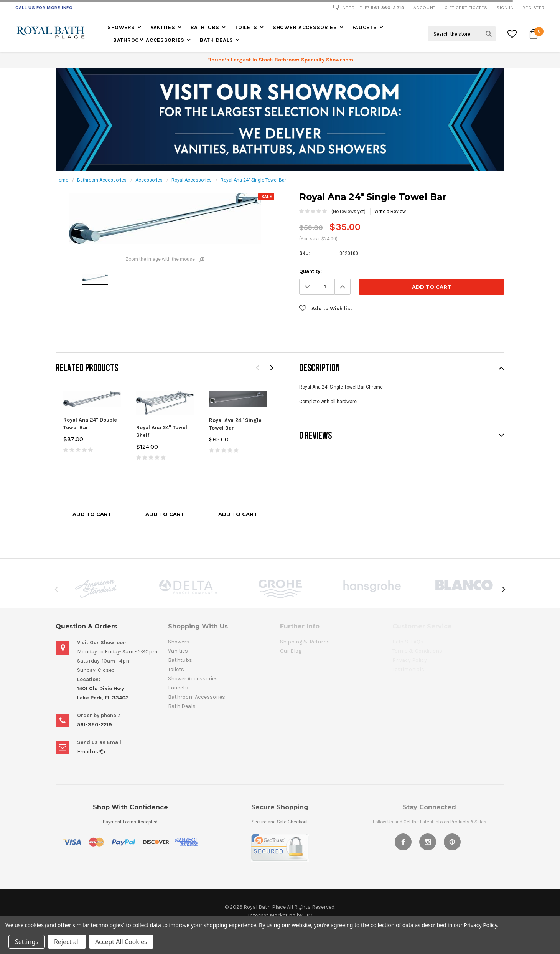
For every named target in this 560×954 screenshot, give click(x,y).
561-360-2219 (95, 725)
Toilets (246, 27)
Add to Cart (92, 514)
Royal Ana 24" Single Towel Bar (253, 180)
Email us (91, 751)
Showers (121, 27)
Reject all (67, 942)
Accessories (149, 180)
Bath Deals (217, 40)
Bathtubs (205, 27)
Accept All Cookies (121, 942)
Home (62, 180)
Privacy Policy (480, 925)
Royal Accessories (192, 180)
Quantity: (310, 271)
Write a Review (390, 212)
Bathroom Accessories (149, 40)
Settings (27, 942)
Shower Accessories (305, 27)
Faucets (365, 27)
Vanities (163, 27)
